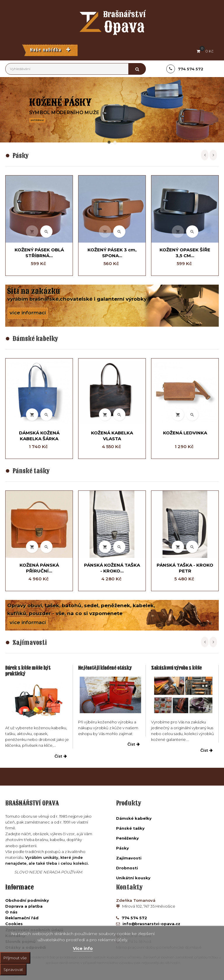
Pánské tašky (130, 828)
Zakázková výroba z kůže (176, 668)
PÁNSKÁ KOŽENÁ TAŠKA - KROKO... (112, 568)
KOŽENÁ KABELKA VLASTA (112, 436)
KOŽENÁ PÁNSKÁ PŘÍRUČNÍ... (39, 568)
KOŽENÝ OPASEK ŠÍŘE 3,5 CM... (185, 253)
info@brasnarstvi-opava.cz (151, 924)
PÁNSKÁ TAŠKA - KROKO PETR (185, 568)
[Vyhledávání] (76, 69)
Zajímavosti (129, 858)
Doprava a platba (24, 906)
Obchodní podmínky (27, 900)
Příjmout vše (15, 958)
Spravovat (13, 969)
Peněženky (127, 838)
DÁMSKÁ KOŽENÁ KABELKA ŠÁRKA (39, 436)
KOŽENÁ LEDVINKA (185, 433)
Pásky (123, 848)
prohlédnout (37, 120)
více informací (28, 313)
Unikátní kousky (133, 878)
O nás (11, 912)
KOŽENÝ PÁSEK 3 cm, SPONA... (112, 253)
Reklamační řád (22, 918)
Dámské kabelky (134, 818)
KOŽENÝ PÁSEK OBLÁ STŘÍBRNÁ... (39, 253)
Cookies (14, 924)
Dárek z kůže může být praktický (28, 671)
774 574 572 (134, 918)
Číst (61, 756)
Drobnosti (127, 868)
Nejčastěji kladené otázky (105, 668)
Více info (83, 948)
